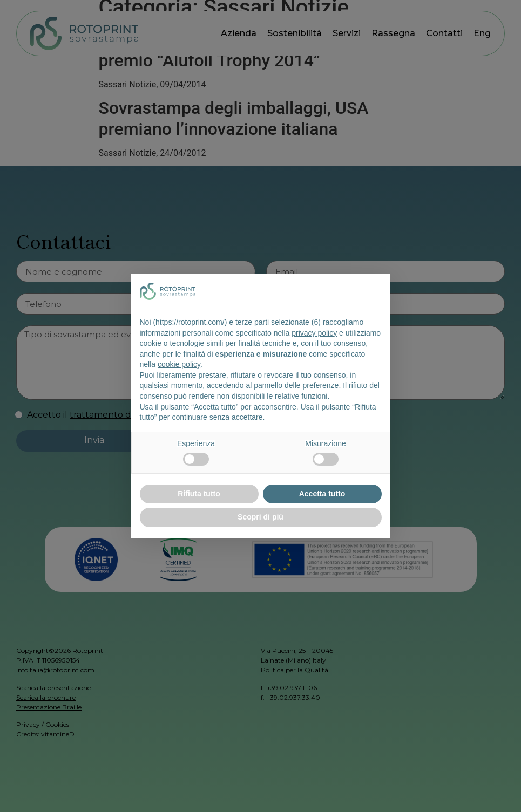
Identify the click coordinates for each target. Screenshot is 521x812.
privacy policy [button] (314, 333)
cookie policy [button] (179, 364)
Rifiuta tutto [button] (199, 494)
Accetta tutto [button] (322, 494)
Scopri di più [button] (260, 517)
